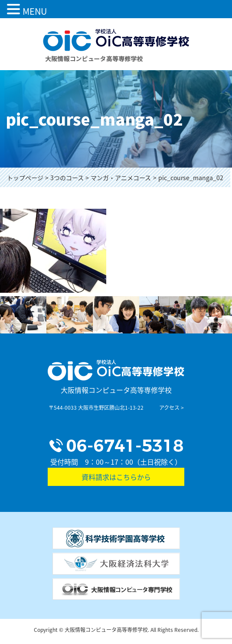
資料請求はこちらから (116, 477)
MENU (35, 11)
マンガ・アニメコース (121, 178)
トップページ (25, 178)
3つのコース (67, 178)
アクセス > (172, 408)
